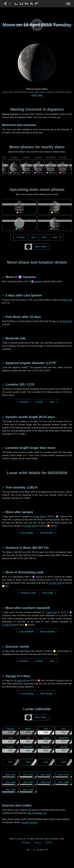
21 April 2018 (8, 625)
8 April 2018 (66, 300)
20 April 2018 (30, 526)
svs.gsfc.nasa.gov (29, 822)
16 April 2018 (20, 681)
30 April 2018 (66, 321)
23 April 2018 (55, 583)
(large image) (37, 95)
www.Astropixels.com (37, 813)
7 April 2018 (51, 612)
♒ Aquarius (37, 281)
